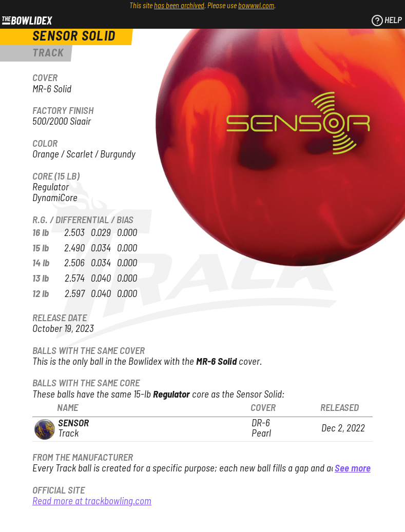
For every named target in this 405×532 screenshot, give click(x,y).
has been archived (179, 6)
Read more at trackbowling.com (92, 501)
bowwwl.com (256, 6)
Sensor (73, 423)
